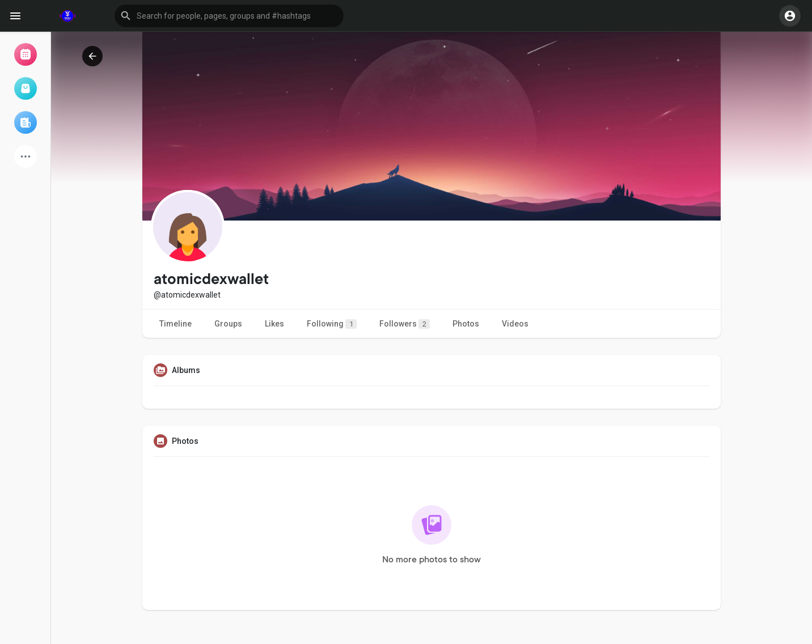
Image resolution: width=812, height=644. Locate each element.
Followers (405, 324)
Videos (515, 324)
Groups (228, 324)
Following (332, 324)
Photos (466, 324)
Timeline (175, 324)
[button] (229, 16)
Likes (274, 324)
